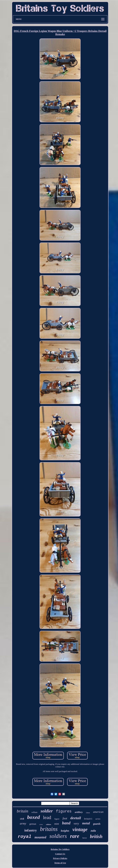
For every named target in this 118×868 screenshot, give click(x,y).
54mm (88, 813)
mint (56, 824)
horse (85, 838)
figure (57, 819)
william (34, 812)
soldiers (58, 836)
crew (41, 824)
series (98, 819)
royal (25, 837)
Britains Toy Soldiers (60, 849)
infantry (31, 830)
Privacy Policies (60, 858)
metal (86, 823)
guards (97, 824)
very (76, 823)
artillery (79, 812)
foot (65, 818)
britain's (88, 819)
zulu (93, 831)
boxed (34, 817)
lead (47, 817)
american (98, 812)
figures (64, 811)
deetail (76, 818)
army (23, 823)
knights (65, 831)
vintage (80, 829)
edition (49, 824)
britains (49, 829)
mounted (40, 837)
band (66, 823)
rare (75, 836)
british (96, 836)
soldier (47, 811)
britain (23, 811)
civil (22, 819)
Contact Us (60, 854)
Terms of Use (60, 863)
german (33, 824)
